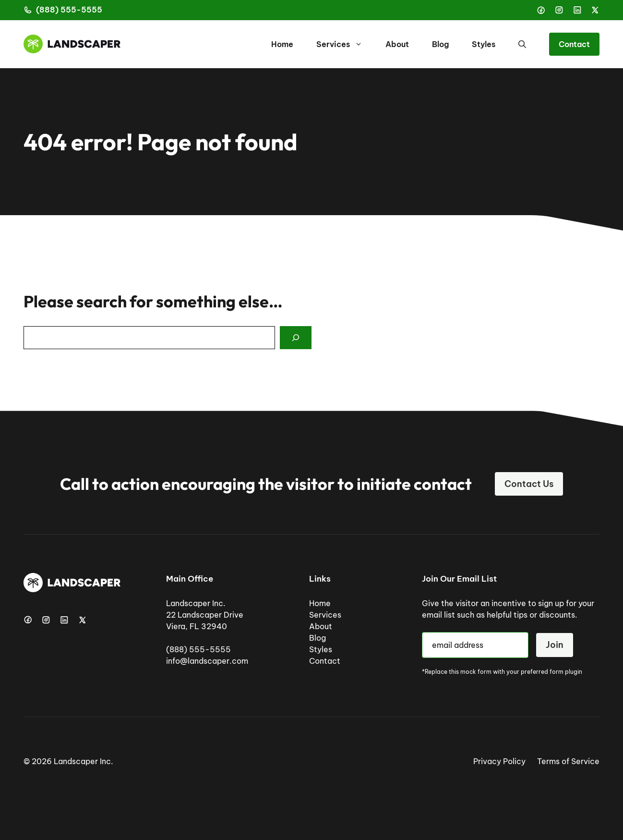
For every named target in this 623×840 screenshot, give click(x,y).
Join (555, 645)
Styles (484, 44)
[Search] (296, 338)
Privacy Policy (499, 761)
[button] (522, 44)
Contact (574, 44)
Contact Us (529, 484)
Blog (440, 44)
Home (282, 44)
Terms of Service (568, 761)
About (397, 44)
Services (345, 44)
